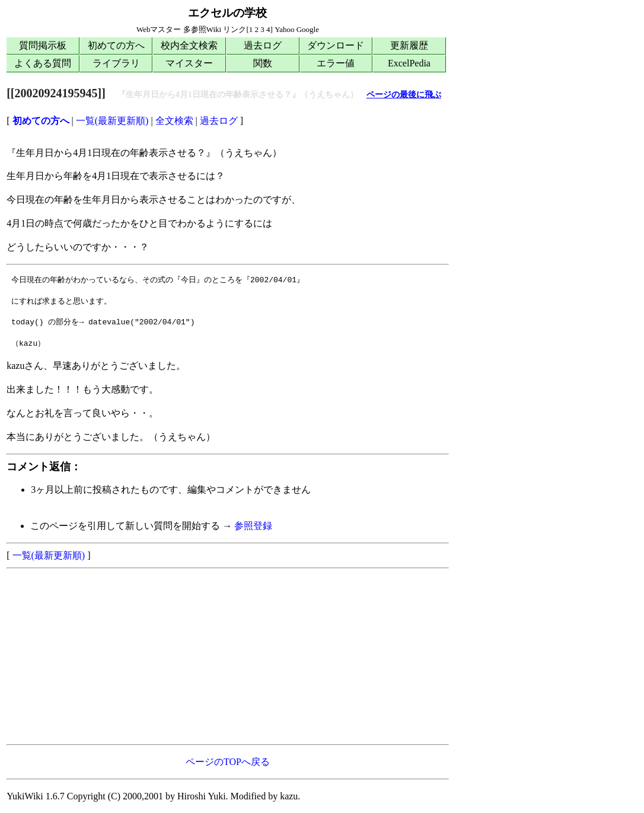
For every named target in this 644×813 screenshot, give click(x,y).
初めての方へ (116, 45)
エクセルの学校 (227, 13)
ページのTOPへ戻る (228, 762)
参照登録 (253, 526)
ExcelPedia (409, 63)
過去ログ (263, 45)
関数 (263, 63)
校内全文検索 (189, 45)
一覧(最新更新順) (112, 121)
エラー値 (336, 63)
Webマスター (159, 29)
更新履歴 (409, 45)
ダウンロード (336, 45)
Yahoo (284, 29)
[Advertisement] (228, 656)
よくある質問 (43, 63)
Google (308, 29)
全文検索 (174, 121)
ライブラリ (116, 63)
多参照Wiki (202, 29)
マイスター (189, 63)
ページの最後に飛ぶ (404, 95)
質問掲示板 (43, 45)
